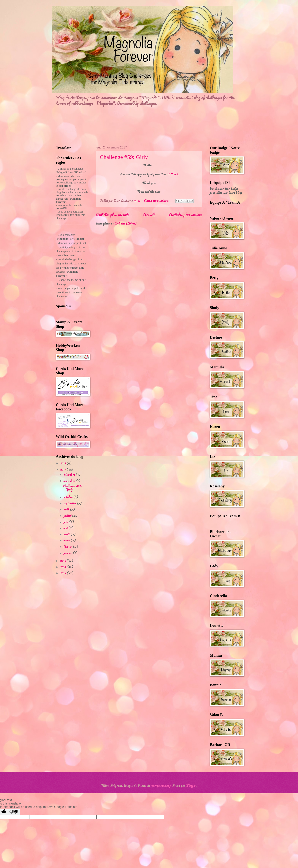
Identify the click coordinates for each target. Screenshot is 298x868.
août (67, 509)
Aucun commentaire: (157, 201)
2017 (63, 469)
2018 (63, 463)
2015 (63, 567)
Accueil (149, 215)
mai (66, 528)
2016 (63, 561)
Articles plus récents (113, 215)
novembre (70, 481)
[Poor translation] (14, 812)
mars (67, 540)
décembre (70, 474)
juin (66, 522)
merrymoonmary (161, 785)
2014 (64, 573)
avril (67, 534)
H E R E (173, 174)
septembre (70, 503)
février (68, 547)
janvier (68, 553)
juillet (68, 516)
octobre (69, 497)
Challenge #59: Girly (124, 157)
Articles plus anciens (186, 215)
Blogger (191, 785)
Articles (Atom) (126, 223)
